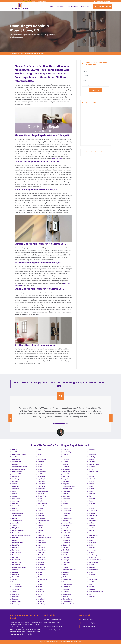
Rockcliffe (41, 462)
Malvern (40, 594)
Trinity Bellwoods (17, 528)
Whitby (14, 491)
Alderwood (92, 589)
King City (66, 484)
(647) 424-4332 (102, 6)
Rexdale (40, 474)
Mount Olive (19, 53)
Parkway (40, 508)
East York (66, 592)
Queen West (41, 484)
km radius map (96, 124)
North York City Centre (44, 538)
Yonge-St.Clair (16, 462)
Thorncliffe (15, 545)
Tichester (15, 538)
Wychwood (15, 476)
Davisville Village (94, 464)
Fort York (66, 555)
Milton (39, 577)
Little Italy (66, 449)
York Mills (15, 457)
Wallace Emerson (17, 513)
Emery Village (67, 579)
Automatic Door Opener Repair (54, 630)
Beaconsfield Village (95, 560)
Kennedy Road (67, 489)
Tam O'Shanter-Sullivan (19, 567)
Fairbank (66, 567)
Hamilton (66, 535)
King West (66, 481)
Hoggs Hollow (67, 518)
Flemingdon (67, 560)
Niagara (40, 545)
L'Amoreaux (67, 469)
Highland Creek (68, 523)
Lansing (65, 462)
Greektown (66, 543)
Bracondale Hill (93, 535)
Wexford (15, 494)
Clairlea (91, 491)
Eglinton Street (68, 584)
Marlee (40, 584)
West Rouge (16, 501)
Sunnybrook (16, 575)
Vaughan (15, 518)
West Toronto (16, 499)
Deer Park (92, 462)
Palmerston (41, 518)
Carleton (91, 508)
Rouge (40, 454)
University (15, 525)
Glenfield (66, 548)
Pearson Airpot (42, 503)
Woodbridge (16, 479)
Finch (65, 565)
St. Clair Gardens (17, 587)
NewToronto (41, 548)
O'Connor (40, 533)
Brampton (92, 533)
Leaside (65, 457)
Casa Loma (92, 506)
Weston (14, 496)
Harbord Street (68, 533)
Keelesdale (66, 491)
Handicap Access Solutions (53, 619)
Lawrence (66, 459)
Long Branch (41, 599)
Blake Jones (92, 543)
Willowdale (15, 489)
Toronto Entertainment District (21, 535)
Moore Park (41, 567)
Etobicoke (66, 572)
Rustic (39, 449)
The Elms (15, 557)
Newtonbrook (42, 550)
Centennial (92, 503)
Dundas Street (67, 599)
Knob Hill (66, 474)
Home (52, 6)
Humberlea (66, 513)
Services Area (73, 6)
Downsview (92, 449)
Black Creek (92, 545)
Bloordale (91, 538)
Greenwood (67, 540)
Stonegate (15, 579)
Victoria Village (17, 516)
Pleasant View (42, 496)
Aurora (91, 577)
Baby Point (92, 575)
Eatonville (66, 589)
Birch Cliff (92, 548)
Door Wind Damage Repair (52, 623)
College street (93, 479)
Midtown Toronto (43, 579)
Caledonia (92, 513)
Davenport (92, 467)
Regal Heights (42, 479)
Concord (91, 476)
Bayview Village (93, 562)
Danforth (91, 469)
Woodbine (15, 481)
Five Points (66, 562)
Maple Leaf (41, 592)
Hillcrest (66, 521)
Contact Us (85, 6)
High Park (66, 525)
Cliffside (91, 481)
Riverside (40, 464)
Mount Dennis (42, 560)
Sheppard (15, 599)
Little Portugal (42, 604)
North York (41, 540)
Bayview (91, 565)
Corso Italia (92, 474)
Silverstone (15, 597)
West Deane (16, 511)
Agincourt (92, 597)
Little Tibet (41, 602)
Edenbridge (67, 587)
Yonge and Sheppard (18, 469)
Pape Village (41, 516)
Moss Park (41, 562)
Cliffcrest (91, 484)
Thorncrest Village (18, 543)
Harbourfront (67, 530)
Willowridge (16, 486)
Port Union (41, 494)
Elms (65, 582)
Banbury (91, 572)
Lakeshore (66, 467)
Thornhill (15, 540)
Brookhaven (92, 521)
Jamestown (67, 499)
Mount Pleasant (42, 555)
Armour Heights (93, 579)
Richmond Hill (42, 472)
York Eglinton (16, 459)
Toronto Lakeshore (18, 530)
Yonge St (15, 464)
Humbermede (67, 511)
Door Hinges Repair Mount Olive (34, 53)
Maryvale (40, 582)
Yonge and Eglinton (18, 474)
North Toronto (42, 543)
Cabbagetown (93, 516)
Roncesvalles (42, 459)
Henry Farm (67, 528)
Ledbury (66, 454)
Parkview (40, 511)
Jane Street (67, 496)
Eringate (66, 575)
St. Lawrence (16, 584)
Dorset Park (92, 454)
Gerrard (65, 552)
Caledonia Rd (93, 511)
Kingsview (66, 479)
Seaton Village (16, 602)
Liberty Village (67, 452)
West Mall (15, 503)
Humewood (67, 506)
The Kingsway (16, 552)
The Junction (16, 555)
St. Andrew (15, 589)
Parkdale (40, 513)
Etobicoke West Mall (69, 570)
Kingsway (66, 476)
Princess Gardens (43, 491)
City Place (92, 494)
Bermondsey (92, 550)
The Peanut (16, 550)
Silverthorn (15, 594)
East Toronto (67, 594)
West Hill (15, 508)
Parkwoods (41, 506)
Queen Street (42, 486)
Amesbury (92, 587)
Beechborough (93, 555)
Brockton (91, 523)
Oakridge (40, 530)
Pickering (40, 501)
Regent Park (41, 476)
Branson (91, 530)
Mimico (40, 575)
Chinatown (92, 499)
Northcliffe (41, 535)
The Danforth (16, 560)
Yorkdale (15, 452)
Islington (66, 501)
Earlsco (65, 597)
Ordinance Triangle (43, 521)
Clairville (91, 489)
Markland (40, 587)
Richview (40, 469)
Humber (66, 516)
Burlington (92, 518)
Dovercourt (92, 452)
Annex (90, 584)
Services (61, 6)
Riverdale (40, 467)
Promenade (41, 489)
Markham (40, 589)
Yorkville (15, 449)
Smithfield (15, 592)
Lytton (39, 597)
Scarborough (16, 604)
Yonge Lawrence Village (19, 467)
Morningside (41, 565)
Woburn (14, 484)
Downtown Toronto (69, 604)
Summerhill (16, 577)
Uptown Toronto (17, 521)
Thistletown (16, 548)
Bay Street (92, 567)
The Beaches (16, 565)
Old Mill (40, 523)
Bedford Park (93, 557)
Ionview (65, 503)
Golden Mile (67, 545)
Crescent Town (93, 472)
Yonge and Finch (17, 472)
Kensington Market (69, 486)
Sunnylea (15, 572)
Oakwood (40, 525)
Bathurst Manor (93, 570)
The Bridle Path (17, 562)
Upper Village (16, 523)
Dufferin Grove (67, 602)
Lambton (66, 464)
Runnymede (41, 452)
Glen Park (66, 550)
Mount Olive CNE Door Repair (72, 642)
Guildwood (66, 538)
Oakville (40, 528)
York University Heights (19, 454)
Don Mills (91, 459)
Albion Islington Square (96, 592)
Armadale (92, 582)
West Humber (16, 506)
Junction (66, 494)
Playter (40, 499)
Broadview (92, 525)
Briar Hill (91, 528)
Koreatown (66, 472)
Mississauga (41, 570)
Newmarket (41, 552)
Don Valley (92, 457)
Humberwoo (67, 508)
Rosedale (40, 457)
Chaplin (91, 501)
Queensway (41, 481)
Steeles (14, 582)
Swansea (15, 570)
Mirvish (40, 572)
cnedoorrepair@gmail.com (102, 1)
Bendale (91, 552)
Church (91, 496)
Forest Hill (66, 557)
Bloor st (91, 540)
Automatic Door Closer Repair (53, 626)
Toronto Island (16, 533)
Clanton (91, 486)
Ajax (90, 594)
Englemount (67, 577)
